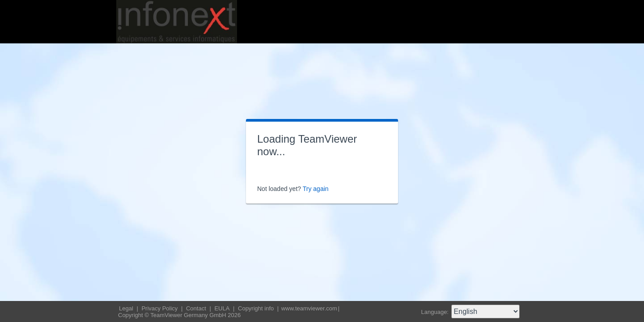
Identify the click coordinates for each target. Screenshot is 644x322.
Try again (316, 189)
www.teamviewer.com (309, 308)
